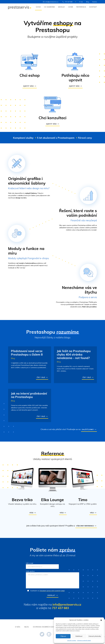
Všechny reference (85, 526)
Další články (88, 429)
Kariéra (95, 2)
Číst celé (41, 377)
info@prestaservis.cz (52, 2)
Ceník (71, 7)
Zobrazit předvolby (95, 636)
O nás (81, 2)
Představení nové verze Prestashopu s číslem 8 (27, 353)
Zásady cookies (72, 640)
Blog (88, 2)
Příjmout (63, 636)
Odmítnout (79, 636)
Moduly (61, 7)
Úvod (38, 7)
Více (31, 513)
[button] (101, 620)
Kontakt (93, 7)
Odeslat (51, 595)
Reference (81, 7)
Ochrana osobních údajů (84, 640)
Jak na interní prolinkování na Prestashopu (29, 395)
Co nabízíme (49, 7)
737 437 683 (69, 2)
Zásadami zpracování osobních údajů (52, 591)
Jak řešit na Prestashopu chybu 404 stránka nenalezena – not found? (74, 354)
